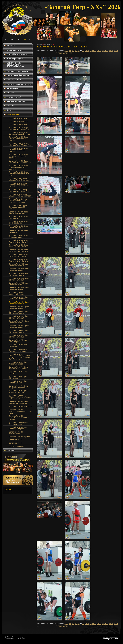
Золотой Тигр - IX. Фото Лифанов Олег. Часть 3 (18, 251)
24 (112, 51)
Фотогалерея (13, 114)
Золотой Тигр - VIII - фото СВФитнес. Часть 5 (19, 270)
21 (105, 51)
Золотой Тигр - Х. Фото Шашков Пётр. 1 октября (19, 190)
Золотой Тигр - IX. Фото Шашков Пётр (18, 217)
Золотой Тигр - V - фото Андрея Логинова (18, 363)
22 (107, 51)
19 (100, 51)
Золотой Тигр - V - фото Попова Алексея (18, 382)
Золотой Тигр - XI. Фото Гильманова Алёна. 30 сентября (18, 139)
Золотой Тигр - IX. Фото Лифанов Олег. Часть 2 (18, 255)
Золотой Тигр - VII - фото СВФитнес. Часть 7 (19, 308)
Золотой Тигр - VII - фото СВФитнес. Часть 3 (19, 327)
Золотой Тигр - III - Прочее (20, 437)
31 (66, 53)
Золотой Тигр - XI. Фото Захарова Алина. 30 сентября (18, 150)
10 (78, 51)
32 (68, 53)
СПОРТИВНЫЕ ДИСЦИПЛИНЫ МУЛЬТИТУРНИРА (15, 65)
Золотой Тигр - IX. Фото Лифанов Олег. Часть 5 (18, 241)
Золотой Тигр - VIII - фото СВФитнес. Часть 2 (19, 284)
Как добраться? (14, 97)
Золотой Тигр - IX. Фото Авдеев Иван (18, 232)
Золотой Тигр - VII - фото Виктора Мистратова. (19, 298)
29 (61, 53)
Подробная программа (17, 71)
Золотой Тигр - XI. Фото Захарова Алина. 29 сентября (18, 167)
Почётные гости (14, 80)
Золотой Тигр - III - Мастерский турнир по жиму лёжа (20, 411)
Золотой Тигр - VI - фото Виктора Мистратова (19, 350)
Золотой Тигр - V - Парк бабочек (18, 372)
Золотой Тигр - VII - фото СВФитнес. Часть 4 (19, 322)
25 (115, 51)
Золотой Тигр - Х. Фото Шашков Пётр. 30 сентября (20, 195)
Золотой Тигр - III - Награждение (16, 433)
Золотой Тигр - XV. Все (18, 118)
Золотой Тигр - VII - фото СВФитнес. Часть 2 (19, 331)
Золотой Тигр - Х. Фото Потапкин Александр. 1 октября (18, 185)
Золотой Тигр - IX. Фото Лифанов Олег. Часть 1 (18, 260)
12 (83, 51)
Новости (11, 46)
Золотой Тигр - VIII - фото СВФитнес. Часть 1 (19, 289)
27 (56, 53)
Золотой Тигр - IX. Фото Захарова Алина (18, 236)
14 (88, 51)
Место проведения (16, 59)
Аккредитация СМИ (16, 101)
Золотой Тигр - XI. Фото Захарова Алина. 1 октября (20, 133)
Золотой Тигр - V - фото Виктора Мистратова (18, 368)
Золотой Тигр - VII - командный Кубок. (17, 293)
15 (91, 51)
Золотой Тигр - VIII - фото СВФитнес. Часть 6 (19, 265)
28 (59, 53)
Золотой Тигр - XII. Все (18, 124)
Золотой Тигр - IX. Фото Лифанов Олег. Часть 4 (18, 246)
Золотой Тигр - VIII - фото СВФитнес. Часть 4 (19, 274)
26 (117, 51)
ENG (28, 39)
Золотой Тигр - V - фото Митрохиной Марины (18, 387)
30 (64, 53)
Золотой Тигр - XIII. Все (18, 121)
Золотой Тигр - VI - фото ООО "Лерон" (19, 341)
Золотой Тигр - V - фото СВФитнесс (18, 377)
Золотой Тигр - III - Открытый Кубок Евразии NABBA (19, 418)
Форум (10, 110)
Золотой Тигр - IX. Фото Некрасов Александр (18, 213)
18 (98, 51)
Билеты (10, 93)
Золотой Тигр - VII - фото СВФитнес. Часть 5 (19, 317)
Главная (39, 44)
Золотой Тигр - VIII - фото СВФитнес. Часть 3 (19, 279)
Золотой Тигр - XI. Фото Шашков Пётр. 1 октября (19, 128)
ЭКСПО (10, 106)
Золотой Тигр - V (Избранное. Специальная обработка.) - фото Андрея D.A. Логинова (20, 357)
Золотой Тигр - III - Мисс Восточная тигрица (19, 428)
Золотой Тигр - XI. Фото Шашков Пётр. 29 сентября (20, 162)
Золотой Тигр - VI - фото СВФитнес (19, 345)
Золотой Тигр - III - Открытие (21, 407)
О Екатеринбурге (15, 50)
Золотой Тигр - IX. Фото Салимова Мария (18, 227)
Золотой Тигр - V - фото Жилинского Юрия (18, 391)
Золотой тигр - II (16, 440)
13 (86, 51)
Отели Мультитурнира (17, 54)
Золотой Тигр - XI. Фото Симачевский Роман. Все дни (19, 174)
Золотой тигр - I (15, 443)
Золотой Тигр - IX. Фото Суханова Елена (18, 222)
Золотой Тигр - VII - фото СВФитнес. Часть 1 (19, 336)
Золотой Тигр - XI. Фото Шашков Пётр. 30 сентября (20, 144)
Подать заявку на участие (19, 84)
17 (95, 51)
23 (110, 51)
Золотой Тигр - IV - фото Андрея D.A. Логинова (19, 403)
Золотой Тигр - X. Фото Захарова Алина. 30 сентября (18, 207)
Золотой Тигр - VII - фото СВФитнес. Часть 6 (19, 312)
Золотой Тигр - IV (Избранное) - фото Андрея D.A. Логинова (20, 397)
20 (103, 51)
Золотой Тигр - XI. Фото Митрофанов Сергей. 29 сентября (19, 156)
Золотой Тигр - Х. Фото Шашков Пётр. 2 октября (19, 179)
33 (71, 53)
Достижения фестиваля (18, 75)
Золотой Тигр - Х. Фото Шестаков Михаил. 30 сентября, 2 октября (18, 201)
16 (93, 51)
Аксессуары (12, 88)
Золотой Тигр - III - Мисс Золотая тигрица (19, 423)
